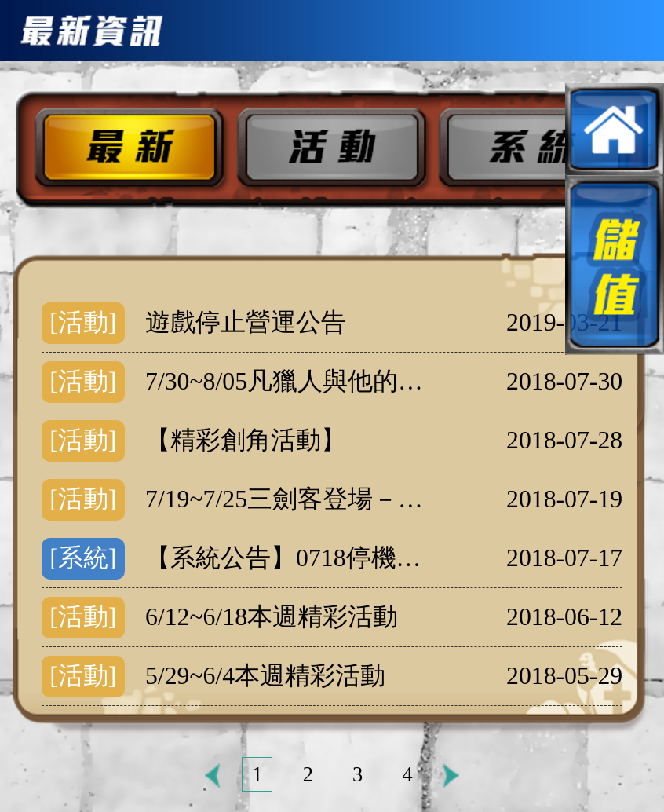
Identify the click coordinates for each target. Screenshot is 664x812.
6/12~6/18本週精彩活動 (272, 617)
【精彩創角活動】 (246, 440)
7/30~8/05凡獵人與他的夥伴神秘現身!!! (290, 381)
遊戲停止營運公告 (246, 322)
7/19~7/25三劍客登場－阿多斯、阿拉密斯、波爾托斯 (290, 499)
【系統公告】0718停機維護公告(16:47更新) (290, 558)
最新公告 (120, 149)
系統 (538, 149)
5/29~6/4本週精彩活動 (265, 676)
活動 (329, 149)
